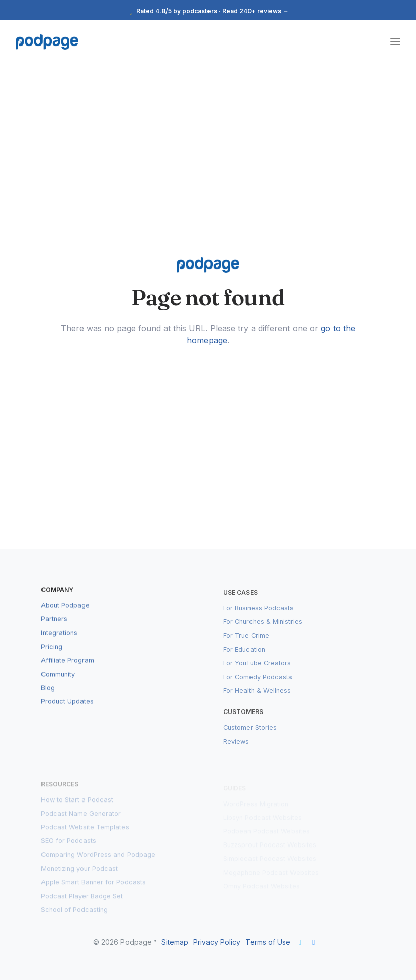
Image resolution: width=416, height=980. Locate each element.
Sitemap (175, 942)
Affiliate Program (68, 668)
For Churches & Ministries (263, 631)
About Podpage (65, 613)
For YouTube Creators (257, 672)
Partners (54, 627)
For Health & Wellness (257, 700)
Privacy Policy (217, 942)
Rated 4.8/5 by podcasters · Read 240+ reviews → (208, 11)
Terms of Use (268, 942)
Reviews (236, 751)
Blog (48, 696)
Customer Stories (250, 737)
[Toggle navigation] (395, 42)
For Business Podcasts (258, 617)
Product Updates (67, 709)
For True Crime (246, 645)
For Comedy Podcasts (258, 686)
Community (58, 682)
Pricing (52, 655)
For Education (244, 659)
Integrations (59, 641)
